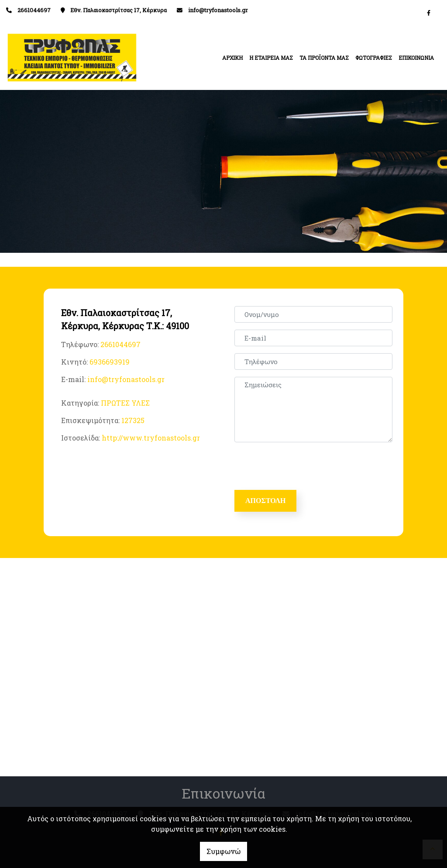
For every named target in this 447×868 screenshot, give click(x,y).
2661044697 (120, 344)
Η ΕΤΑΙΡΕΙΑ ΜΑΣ (271, 58)
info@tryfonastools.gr (218, 10)
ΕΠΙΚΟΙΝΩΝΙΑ (416, 58)
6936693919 (110, 362)
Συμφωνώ (223, 851)
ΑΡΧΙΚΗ (232, 58)
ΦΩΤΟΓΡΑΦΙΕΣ (374, 58)
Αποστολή (265, 501)
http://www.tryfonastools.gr (151, 438)
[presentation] (303, 466)
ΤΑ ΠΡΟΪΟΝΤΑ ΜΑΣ (324, 58)
